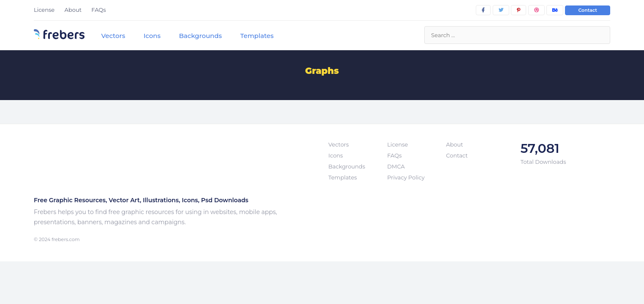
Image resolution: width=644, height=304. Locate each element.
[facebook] (483, 10)
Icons (152, 36)
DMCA (396, 166)
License (44, 10)
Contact (588, 10)
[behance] (555, 10)
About (73, 10)
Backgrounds (200, 36)
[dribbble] (536, 10)
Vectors (113, 36)
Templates (257, 36)
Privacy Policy (406, 177)
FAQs (98, 10)
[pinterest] (518, 10)
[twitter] (501, 10)
